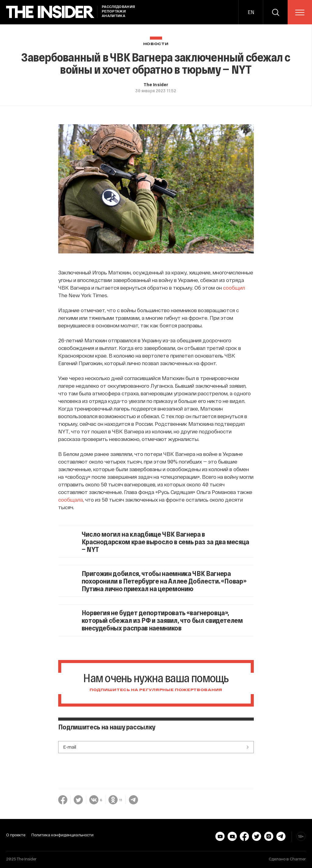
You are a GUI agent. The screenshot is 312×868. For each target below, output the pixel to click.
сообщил (234, 288)
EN (251, 12)
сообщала (71, 499)
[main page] (50, 12)
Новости (156, 44)
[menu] (300, 12)
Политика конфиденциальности (62, 835)
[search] (275, 12)
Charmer (298, 859)
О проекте (16, 835)
